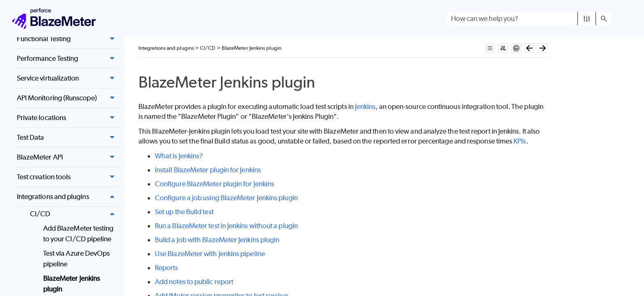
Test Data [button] (68, 138)
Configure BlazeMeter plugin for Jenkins (214, 184)
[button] (587, 18)
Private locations (68, 118)
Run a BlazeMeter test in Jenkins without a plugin (226, 226)
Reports (167, 268)
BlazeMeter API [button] (68, 157)
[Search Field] (529, 18)
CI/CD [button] (75, 214)
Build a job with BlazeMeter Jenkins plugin (217, 240)
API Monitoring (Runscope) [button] (68, 98)
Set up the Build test (184, 212)
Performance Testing (68, 59)
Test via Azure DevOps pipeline (77, 259)
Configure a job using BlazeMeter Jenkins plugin (226, 198)
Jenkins (365, 106)
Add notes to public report (194, 282)
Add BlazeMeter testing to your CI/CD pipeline (78, 234)
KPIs (520, 141)
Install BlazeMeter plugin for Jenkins (208, 170)
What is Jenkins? (179, 156)
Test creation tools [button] (68, 177)
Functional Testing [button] (68, 39)
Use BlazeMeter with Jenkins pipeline (210, 254)
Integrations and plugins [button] (68, 197)
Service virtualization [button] (68, 78)
